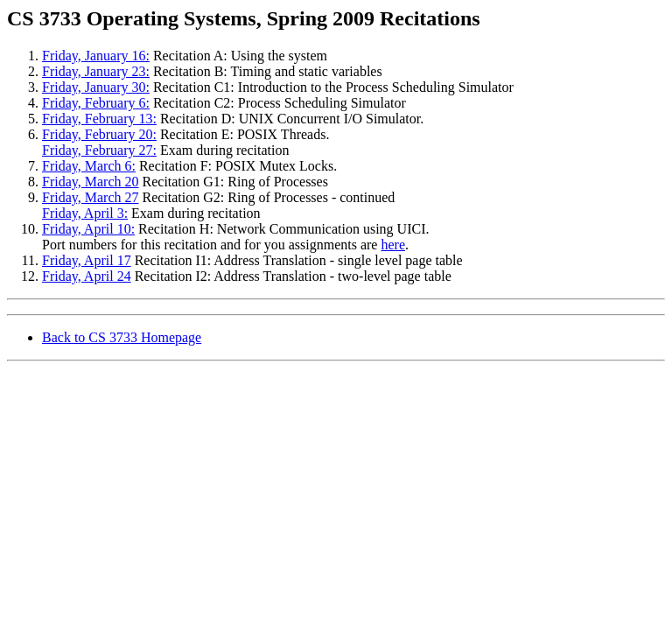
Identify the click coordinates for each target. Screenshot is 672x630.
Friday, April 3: (85, 213)
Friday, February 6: (96, 103)
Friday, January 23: (96, 71)
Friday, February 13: (99, 119)
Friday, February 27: (99, 150)
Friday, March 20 (91, 182)
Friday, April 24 (87, 276)
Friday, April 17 (87, 260)
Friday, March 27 (91, 197)
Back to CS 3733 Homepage (122, 337)
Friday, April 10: (88, 229)
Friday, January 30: (96, 87)
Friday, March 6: (89, 166)
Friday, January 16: (96, 56)
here (393, 245)
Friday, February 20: (99, 134)
